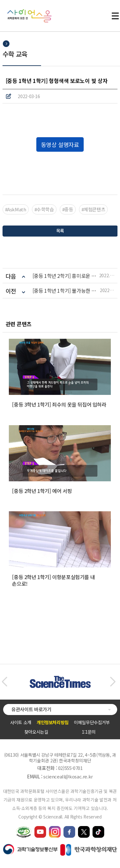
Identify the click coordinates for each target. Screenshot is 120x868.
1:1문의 (89, 732)
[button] (4, 682)
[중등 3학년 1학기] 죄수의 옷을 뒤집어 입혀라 (59, 404)
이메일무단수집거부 (92, 722)
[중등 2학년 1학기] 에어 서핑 (42, 491)
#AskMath (16, 209)
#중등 (68, 209)
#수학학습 (44, 209)
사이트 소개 (21, 722)
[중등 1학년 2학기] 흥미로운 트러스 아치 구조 (66, 276)
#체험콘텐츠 (93, 209)
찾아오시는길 (36, 732)
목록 (60, 231)
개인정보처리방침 (53, 722)
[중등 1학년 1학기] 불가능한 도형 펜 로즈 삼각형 (66, 291)
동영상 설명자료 (60, 144)
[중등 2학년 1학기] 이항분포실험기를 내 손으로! (53, 580)
